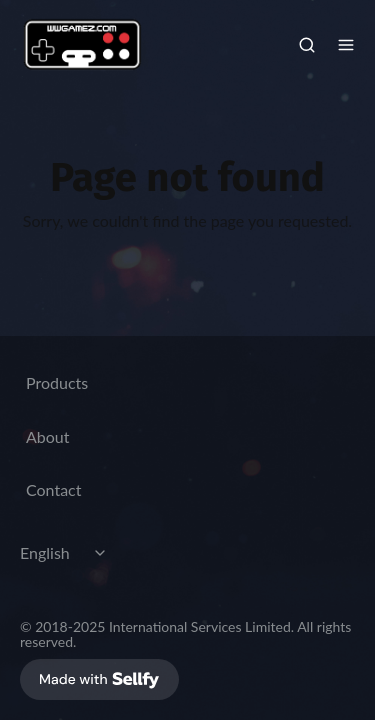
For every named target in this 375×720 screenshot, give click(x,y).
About (48, 436)
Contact (53, 489)
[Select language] (66, 553)
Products (57, 382)
